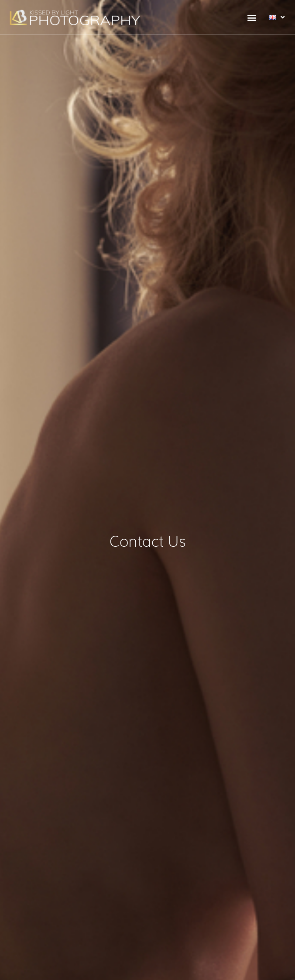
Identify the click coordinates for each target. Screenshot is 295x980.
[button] (252, 17)
